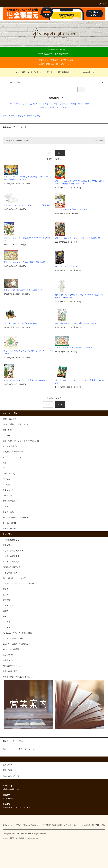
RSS (98, 825)
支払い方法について (10, 825)
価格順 (19, 141)
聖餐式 (6, 589)
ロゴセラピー (36, 104)
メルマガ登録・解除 (88, 825)
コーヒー (94, 104)
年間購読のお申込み (11, 540)
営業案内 (54, 60)
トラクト (47, 104)
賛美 (87, 104)
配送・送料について (25, 825)
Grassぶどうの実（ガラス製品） (16, 644)
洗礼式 (6, 595)
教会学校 (6, 600)
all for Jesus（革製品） (12, 649)
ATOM (103, 825)
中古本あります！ (87, 72)
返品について (38, 825)
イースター (7, 622)
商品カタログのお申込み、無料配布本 (18, 677)
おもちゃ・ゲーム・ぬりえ (29, 116)
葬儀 (5, 617)
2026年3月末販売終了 (12, 567)
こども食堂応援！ (10, 573)
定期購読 (44, 107)
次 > (60, 153)
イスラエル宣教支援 (11, 556)
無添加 (52, 107)
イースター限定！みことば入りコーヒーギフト (32, 72)
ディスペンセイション (19, 104)
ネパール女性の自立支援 (13, 639)
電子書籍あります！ (65, 72)
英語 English (8, 655)
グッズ (13, 116)
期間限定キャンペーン (12, 666)
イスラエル (64, 104)
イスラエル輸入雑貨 (11, 562)
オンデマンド (62, 107)
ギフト (55, 104)
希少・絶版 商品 (10, 671)
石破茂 (73, 104)
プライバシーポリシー (72, 825)
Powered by (20, 839)
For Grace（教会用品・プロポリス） (18, 633)
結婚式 (6, 611)
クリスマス (7, 628)
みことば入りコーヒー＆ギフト (16, 578)
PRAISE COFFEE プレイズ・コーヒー (18, 584)
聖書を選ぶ (7, 545)
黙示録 (81, 104)
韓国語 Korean (9, 660)
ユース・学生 (8, 606)
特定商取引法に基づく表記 (53, 825)
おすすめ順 (10, 141)
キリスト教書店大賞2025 (13, 551)
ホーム (6, 116)
